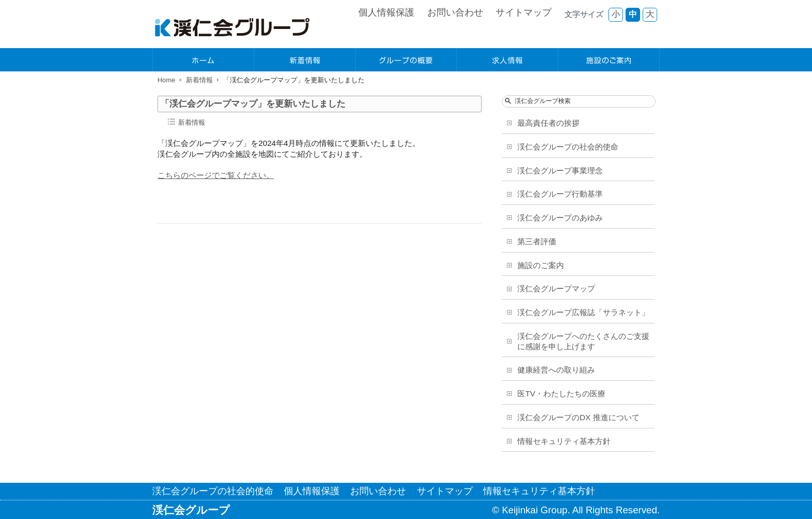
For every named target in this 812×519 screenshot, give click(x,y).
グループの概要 (407, 60)
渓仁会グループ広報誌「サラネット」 (583, 312)
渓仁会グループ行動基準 (560, 194)
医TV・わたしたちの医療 (561, 394)
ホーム (204, 60)
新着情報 (305, 60)
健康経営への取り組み (556, 370)
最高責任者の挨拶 (548, 123)
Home (166, 80)
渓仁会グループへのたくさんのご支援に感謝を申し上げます (583, 341)
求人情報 (508, 60)
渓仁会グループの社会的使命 (568, 147)
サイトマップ (524, 12)
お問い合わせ (455, 12)
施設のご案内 (609, 60)
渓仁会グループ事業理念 (560, 170)
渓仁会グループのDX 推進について (578, 417)
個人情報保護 (386, 12)
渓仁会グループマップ (556, 288)
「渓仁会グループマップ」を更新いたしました (253, 104)
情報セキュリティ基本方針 (564, 441)
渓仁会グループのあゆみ (560, 218)
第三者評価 (537, 241)
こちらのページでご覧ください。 (216, 175)
